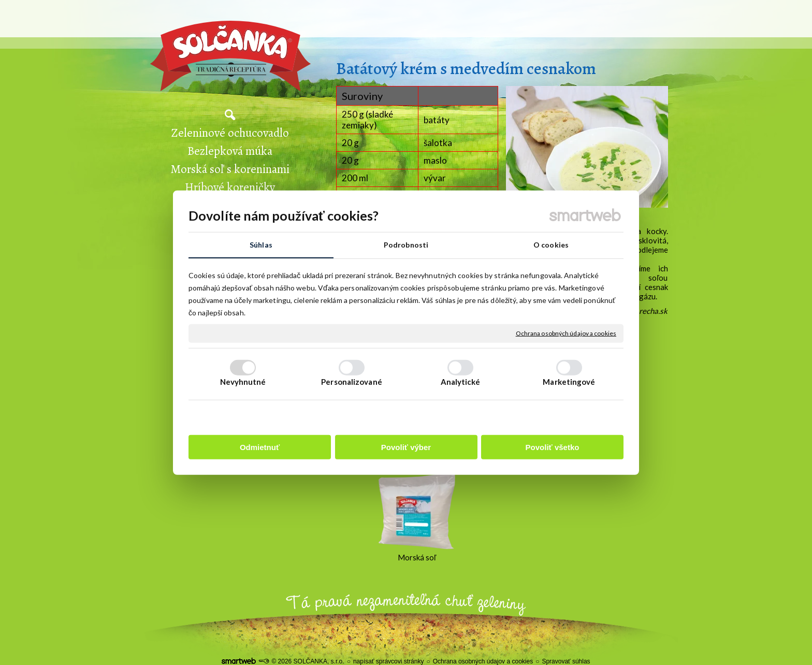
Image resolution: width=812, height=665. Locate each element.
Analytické (461, 382)
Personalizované (352, 382)
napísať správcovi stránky (389, 661)
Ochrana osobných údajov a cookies (566, 333)
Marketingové (569, 382)
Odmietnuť (260, 447)
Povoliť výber (406, 447)
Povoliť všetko (553, 447)
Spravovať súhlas (566, 661)
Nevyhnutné (243, 382)
